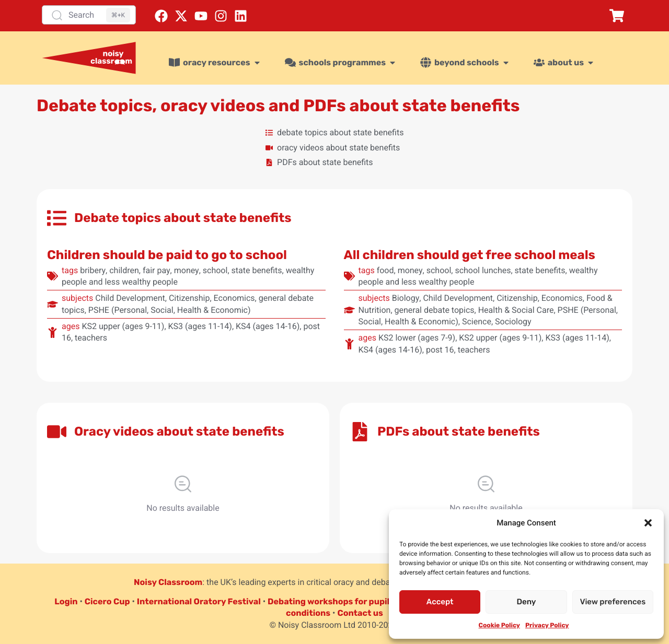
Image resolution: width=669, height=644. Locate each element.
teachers (91, 338)
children (124, 270)
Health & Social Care (516, 310)
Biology (406, 298)
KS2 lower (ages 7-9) (417, 338)
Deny (527, 602)
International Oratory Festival (199, 601)
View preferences (613, 602)
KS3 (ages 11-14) (200, 326)
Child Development (130, 298)
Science (477, 321)
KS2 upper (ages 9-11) (123, 326)
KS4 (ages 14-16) (268, 326)
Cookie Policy (499, 625)
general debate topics (435, 310)
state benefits (257, 270)
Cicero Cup (107, 601)
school (215, 270)
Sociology (513, 321)
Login (66, 601)
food (385, 270)
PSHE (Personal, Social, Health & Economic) (170, 310)
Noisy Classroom (168, 582)
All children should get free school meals (470, 255)
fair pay (157, 270)
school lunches (483, 270)
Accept (440, 602)
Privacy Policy (547, 625)
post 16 (440, 350)
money (187, 270)
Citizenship (189, 298)
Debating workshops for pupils (331, 601)
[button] (648, 523)
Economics (234, 298)
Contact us (360, 613)
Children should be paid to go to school (167, 255)
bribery (93, 270)
